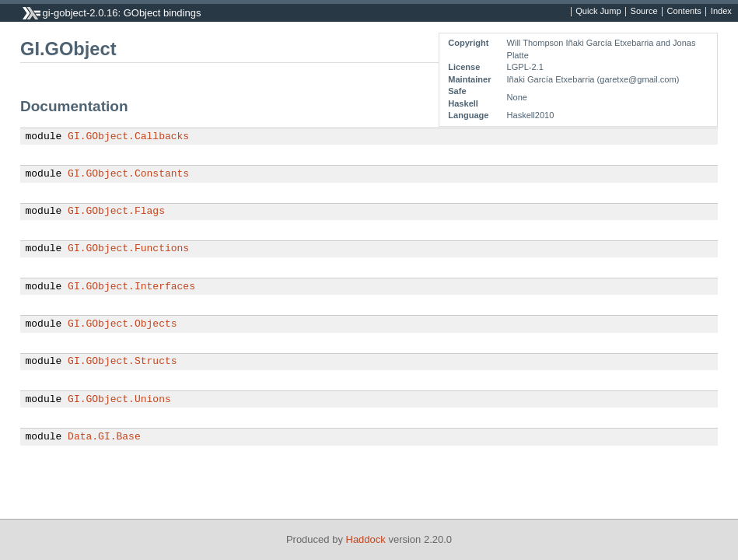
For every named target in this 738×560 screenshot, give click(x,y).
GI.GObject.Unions (119, 400)
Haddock (366, 539)
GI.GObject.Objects (122, 324)
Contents (684, 12)
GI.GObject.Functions (128, 249)
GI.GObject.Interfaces (131, 287)
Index (721, 12)
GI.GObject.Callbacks (128, 137)
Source (644, 12)
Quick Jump (598, 12)
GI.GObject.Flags (116, 212)
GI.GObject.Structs (122, 362)
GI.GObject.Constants (128, 174)
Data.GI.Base (104, 437)
